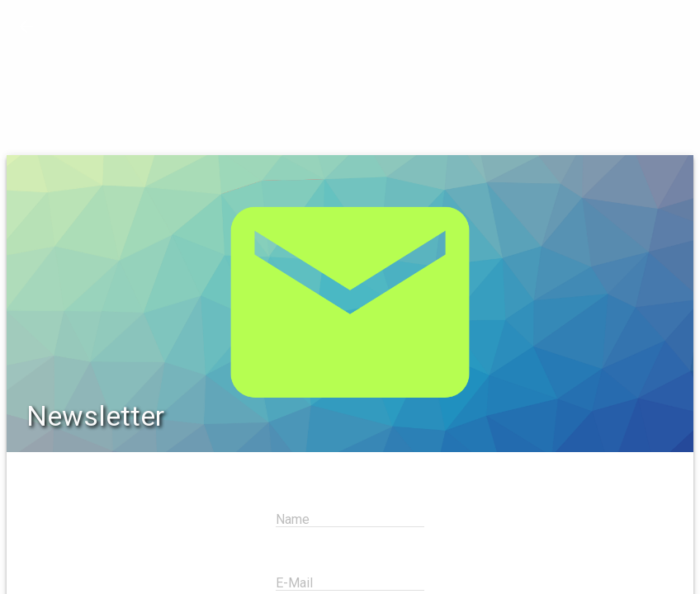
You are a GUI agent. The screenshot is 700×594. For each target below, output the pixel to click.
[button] (26, 26)
